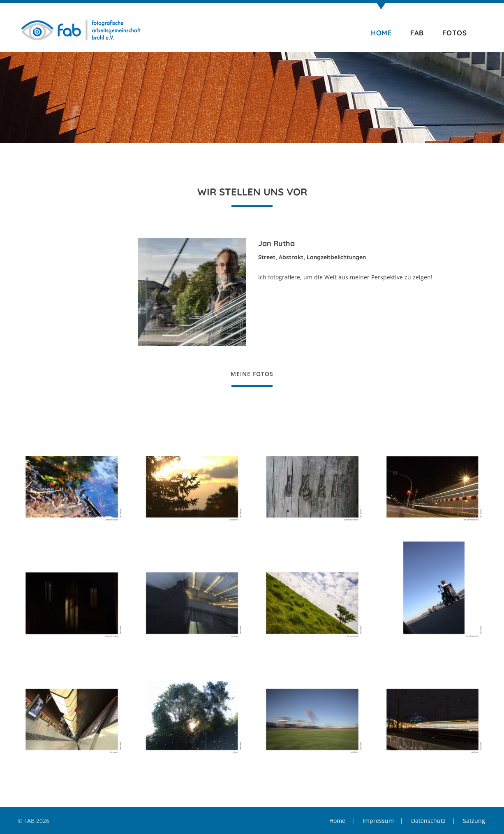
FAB (417, 33)
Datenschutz (428, 821)
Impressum (378, 821)
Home (381, 33)
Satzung (474, 821)
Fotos (455, 33)
